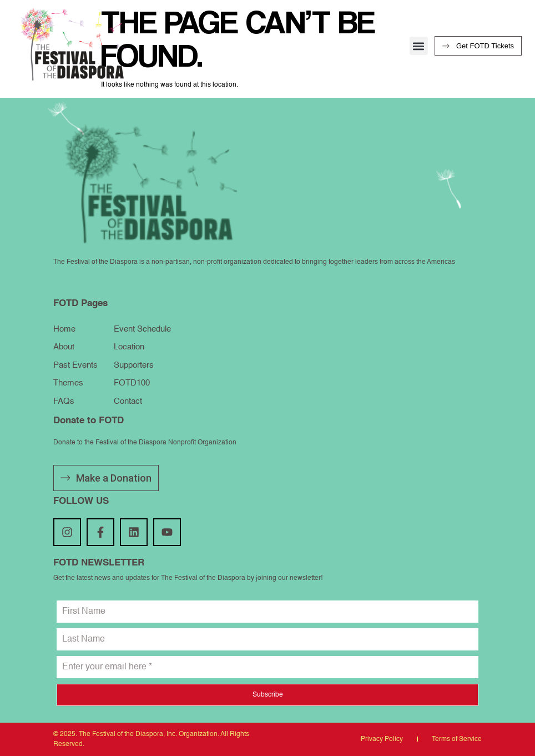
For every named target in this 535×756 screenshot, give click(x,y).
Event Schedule (142, 329)
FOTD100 (132, 383)
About (64, 347)
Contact (128, 401)
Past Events (75, 365)
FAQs (64, 401)
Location (129, 347)
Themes (68, 383)
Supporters (134, 365)
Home (64, 329)
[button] (419, 46)
